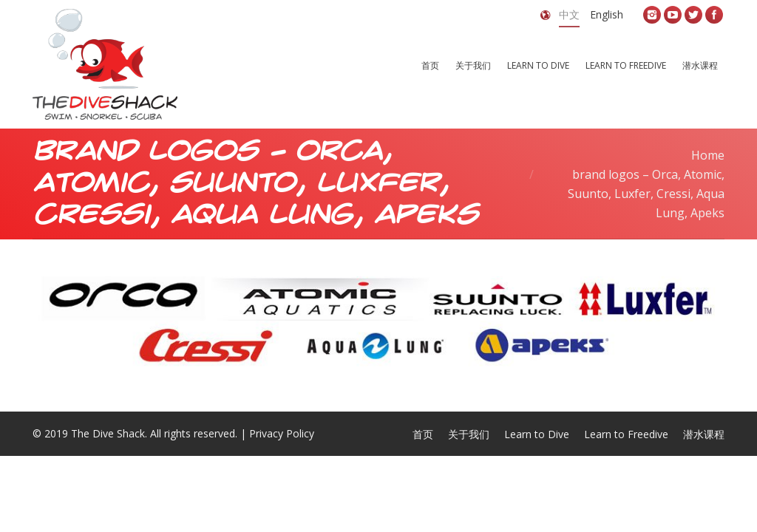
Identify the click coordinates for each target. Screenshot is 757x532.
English (607, 14)
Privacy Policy (282, 433)
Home (708, 155)
